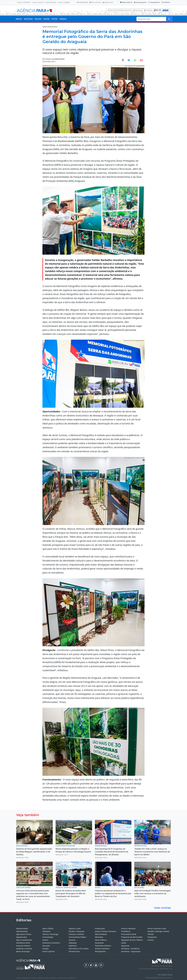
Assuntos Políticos (23, 946)
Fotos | (47, 978)
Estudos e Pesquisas (77, 931)
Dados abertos (126, 2)
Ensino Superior (49, 951)
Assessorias (138, 10)
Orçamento (99, 943)
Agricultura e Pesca (24, 934)
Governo (72, 940)
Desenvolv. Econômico (51, 943)
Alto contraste (95, 2)
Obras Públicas (101, 940)
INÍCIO (19, 19)
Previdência (126, 931)
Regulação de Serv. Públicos (132, 940)
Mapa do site (108, 2)
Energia (45, 949)
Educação (46, 946)
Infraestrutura (74, 951)
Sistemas (72, 978)
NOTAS (47, 19)
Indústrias (73, 946)
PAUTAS (38, 19)
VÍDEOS (63, 19)
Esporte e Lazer (75, 928)
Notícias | (27, 978)
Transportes (152, 937)
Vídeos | (54, 978)
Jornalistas (148, 10)
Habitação (73, 943)
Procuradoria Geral (129, 934)
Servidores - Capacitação (131, 951)
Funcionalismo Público (77, 937)
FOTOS (55, 19)
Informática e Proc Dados (79, 949)
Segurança (125, 946)
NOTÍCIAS (28, 19)
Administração (22, 931)
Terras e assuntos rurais (157, 928)
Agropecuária (22, 937)
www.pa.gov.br (140, 2)
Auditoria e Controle (24, 949)
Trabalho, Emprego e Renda (158, 931)
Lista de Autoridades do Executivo (120, 10)
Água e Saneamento (24, 940)
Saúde (124, 943)
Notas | (41, 978)
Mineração (99, 937)
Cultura (45, 940)
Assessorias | (63, 978)
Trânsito (151, 934)
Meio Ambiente (101, 934)
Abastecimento (22, 928)
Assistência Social (23, 943)
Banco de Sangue (23, 951)
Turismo (151, 940)
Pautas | (34, 978)
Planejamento (100, 951)
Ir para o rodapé (64, 2)
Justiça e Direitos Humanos (105, 931)
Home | (19, 978)
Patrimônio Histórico (103, 946)
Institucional (100, 928)
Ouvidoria (166, 2)
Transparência (154, 2)
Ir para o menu (38, 2)
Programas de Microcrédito (132, 937)
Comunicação (48, 937)
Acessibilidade (82, 2)
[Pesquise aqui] (169, 19)
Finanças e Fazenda (76, 934)
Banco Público (48, 928)
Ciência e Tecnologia (50, 934)
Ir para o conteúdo (24, 2)
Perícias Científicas (102, 949)
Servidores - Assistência (130, 949)
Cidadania (46, 931)
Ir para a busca (51, 2)
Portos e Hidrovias (128, 928)
